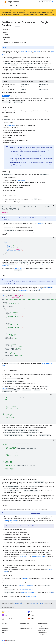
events (52, 51)
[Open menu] (2, 2)
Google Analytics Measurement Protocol (30, 51)
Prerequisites (41, 223)
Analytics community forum (26, 628)
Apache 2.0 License (18, 604)
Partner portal (41, 626)
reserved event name (20, 268)
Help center (4, 626)
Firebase (7, 96)
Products (8, 19)
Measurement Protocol (9, 6)
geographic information (43, 289)
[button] (28, 48)
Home (3, 19)
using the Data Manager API (16, 14)
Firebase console (20, 180)
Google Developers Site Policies (37, 604)
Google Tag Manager (23, 160)
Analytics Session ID (25, 556)
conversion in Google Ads (11, 520)
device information (24, 291)
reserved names (25, 578)
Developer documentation (25, 19)
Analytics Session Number (39, 556)
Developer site (5, 628)
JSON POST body (25, 233)
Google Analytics (15, 19)
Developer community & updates (27, 626)
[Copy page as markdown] (17, 25)
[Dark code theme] (51, 205)
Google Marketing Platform (44, 628)
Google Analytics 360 (35, 513)
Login (53, 2)
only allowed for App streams (26, 586)
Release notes (5, 630)
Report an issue (5, 635)
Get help (3, 633)
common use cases (31, 597)
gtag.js (14, 96)
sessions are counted (36, 270)
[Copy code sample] (53, 205)
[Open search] (39, 2)
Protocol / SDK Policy (42, 633)
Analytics (13, 2)
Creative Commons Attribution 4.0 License (39, 602)
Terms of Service (42, 630)
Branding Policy (41, 635)
